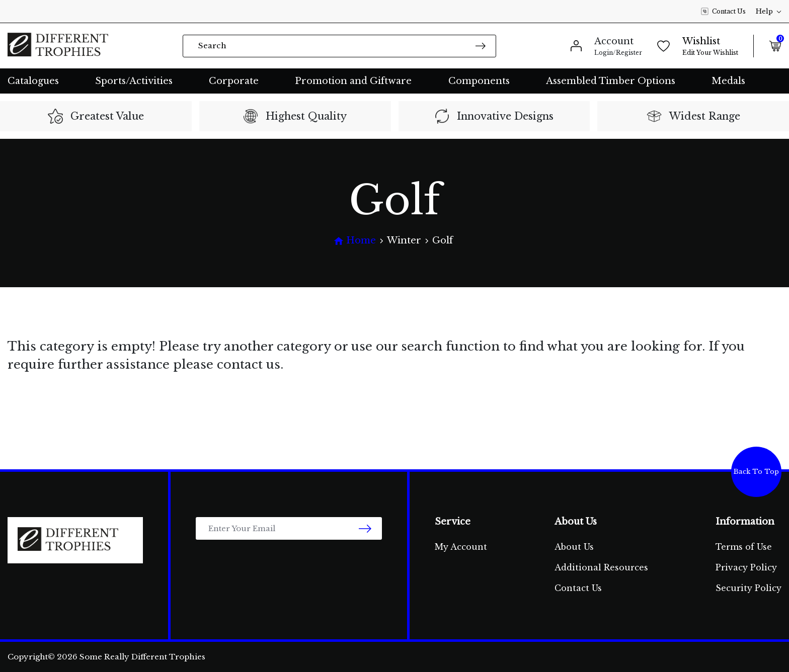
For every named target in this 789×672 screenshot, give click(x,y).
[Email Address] (289, 528)
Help (769, 11)
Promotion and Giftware (353, 81)
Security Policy (748, 588)
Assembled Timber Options (611, 81)
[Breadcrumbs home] (355, 241)
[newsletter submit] (365, 528)
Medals (728, 81)
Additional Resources (601, 567)
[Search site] (481, 46)
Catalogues (33, 81)
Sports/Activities (134, 81)
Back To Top (756, 472)
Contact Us (723, 12)
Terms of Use (744, 547)
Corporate (234, 81)
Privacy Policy (746, 567)
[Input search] (339, 46)
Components (479, 81)
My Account (461, 547)
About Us (574, 547)
